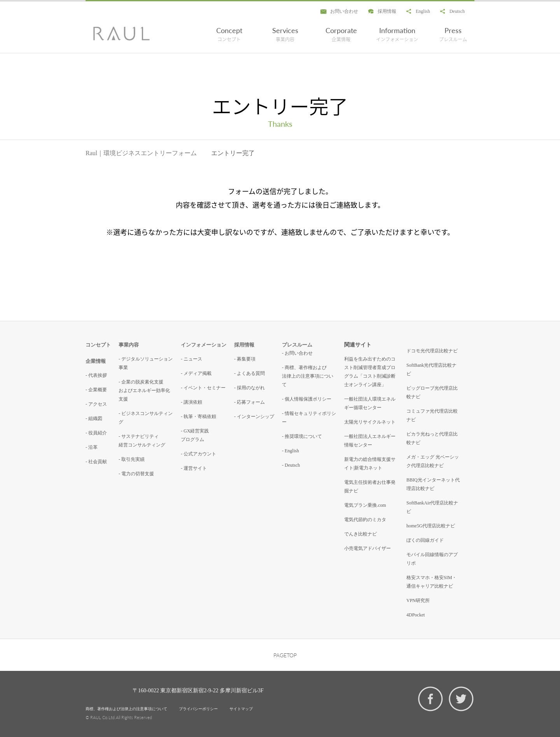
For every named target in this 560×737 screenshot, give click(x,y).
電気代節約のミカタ (365, 520)
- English (290, 451)
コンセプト (98, 345)
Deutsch (457, 11)
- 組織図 (94, 418)
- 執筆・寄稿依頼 (199, 417)
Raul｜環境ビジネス (113, 153)
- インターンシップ (254, 417)
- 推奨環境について (302, 436)
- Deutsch (291, 465)
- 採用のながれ (249, 388)
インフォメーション (204, 345)
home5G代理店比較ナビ (431, 526)
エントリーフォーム (169, 153)
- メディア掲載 (196, 373)
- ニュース (192, 359)
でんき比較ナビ (360, 534)
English (423, 11)
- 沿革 (92, 447)
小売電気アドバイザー (367, 548)
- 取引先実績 (132, 459)
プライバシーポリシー (198, 709)
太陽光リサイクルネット (370, 422)
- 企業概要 (96, 390)
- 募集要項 (245, 359)
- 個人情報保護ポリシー (307, 399)
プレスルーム (297, 345)
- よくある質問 (249, 373)
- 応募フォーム (249, 402)
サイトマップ (241, 709)
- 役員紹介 (96, 433)
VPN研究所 (418, 600)
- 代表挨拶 (96, 375)
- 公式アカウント (199, 454)
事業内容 (129, 345)
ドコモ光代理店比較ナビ (432, 351)
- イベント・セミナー (203, 388)
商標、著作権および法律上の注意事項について (126, 709)
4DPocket (416, 615)
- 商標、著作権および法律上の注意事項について (308, 376)
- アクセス (96, 404)
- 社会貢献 (96, 462)
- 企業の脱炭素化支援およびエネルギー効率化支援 (144, 390)
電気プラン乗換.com (365, 505)
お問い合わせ (344, 11)
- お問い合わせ (297, 353)
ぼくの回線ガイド (425, 540)
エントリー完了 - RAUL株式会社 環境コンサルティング (122, 33)
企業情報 (96, 361)
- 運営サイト (194, 468)
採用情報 (387, 11)
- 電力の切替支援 (136, 474)
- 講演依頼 (192, 402)
